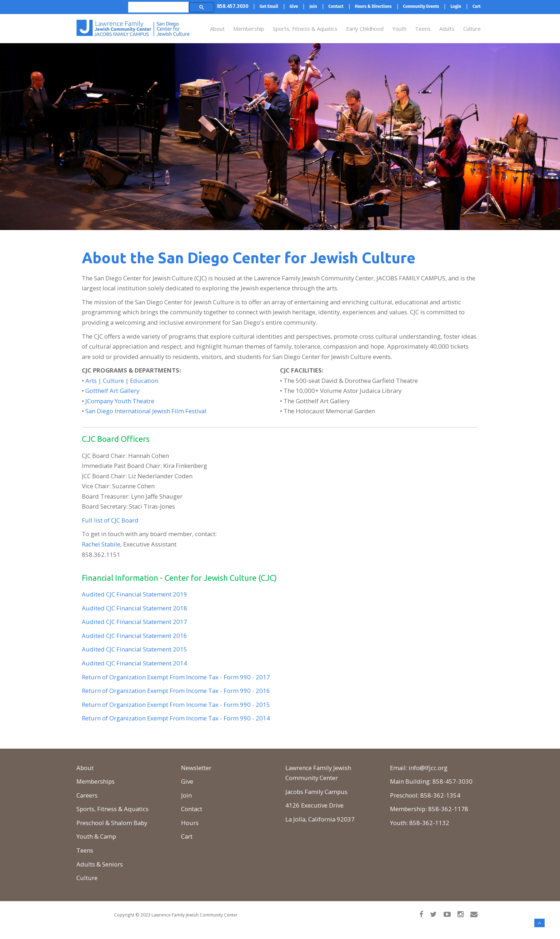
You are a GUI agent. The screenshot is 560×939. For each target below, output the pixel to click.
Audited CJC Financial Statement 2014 (134, 663)
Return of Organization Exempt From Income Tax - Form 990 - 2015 (176, 705)
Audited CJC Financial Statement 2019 (134, 594)
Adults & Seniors (100, 864)
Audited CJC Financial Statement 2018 (134, 608)
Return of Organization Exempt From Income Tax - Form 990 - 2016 (176, 691)
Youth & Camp (96, 836)
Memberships (96, 781)
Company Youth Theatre (121, 401)
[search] (157, 7)
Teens (423, 29)
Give (187, 781)
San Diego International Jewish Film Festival (146, 411)
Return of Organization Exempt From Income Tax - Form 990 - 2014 (176, 718)
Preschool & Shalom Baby (112, 823)
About (217, 29)
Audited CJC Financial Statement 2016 (134, 636)
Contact (192, 809)
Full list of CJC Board (110, 520)
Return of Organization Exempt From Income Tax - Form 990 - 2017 (176, 677)
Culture (472, 29)
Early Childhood (365, 29)
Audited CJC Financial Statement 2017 (134, 622)
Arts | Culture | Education (122, 381)
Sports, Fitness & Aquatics (305, 29)
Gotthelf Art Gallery (112, 391)
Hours (190, 823)
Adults (447, 29)
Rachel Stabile (101, 544)
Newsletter (196, 768)
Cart (187, 836)
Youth (399, 29)
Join (186, 795)
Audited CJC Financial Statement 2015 (134, 649)
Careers (87, 795)
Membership (249, 29)
